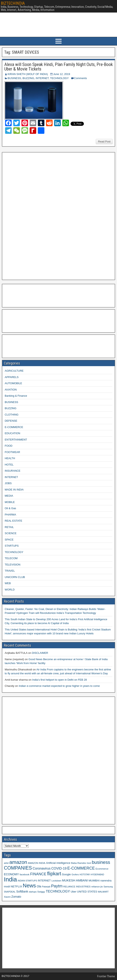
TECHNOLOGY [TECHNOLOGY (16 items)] (58, 891)
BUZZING (28, 78)
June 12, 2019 (62, 74)
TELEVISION (13, 565)
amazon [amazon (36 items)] (18, 862)
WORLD (10, 590)
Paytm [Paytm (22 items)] (57, 886)
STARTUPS (12, 546)
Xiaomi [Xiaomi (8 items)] (7, 897)
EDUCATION (12, 433)
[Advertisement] (35, 216)
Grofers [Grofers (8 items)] (75, 874)
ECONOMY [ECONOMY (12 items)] (11, 874)
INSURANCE (13, 471)
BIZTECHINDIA (13, 3)
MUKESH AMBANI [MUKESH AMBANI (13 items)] (75, 880)
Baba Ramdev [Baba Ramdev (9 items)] (79, 863)
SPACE (9, 540)
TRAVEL (10, 571)
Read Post (104, 141)
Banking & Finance (16, 396)
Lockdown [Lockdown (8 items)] (56, 881)
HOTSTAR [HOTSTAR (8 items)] (85, 874)
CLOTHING (12, 415)
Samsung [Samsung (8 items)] (108, 887)
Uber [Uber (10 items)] (74, 892)
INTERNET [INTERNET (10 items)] (44, 881)
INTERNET (42, 78)
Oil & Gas (10, 508)
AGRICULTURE (14, 371)
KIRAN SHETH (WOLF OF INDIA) (28, 74)
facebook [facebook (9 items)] (25, 874)
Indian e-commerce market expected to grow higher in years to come (59, 686)
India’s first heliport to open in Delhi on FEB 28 (59, 680)
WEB (8, 583)
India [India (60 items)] (10, 879)
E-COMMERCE (14, 427)
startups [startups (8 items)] (33, 892)
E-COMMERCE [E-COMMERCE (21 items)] (81, 868)
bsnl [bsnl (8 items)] (89, 863)
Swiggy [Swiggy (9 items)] (41, 892)
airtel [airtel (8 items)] (6, 863)
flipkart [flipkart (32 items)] (54, 874)
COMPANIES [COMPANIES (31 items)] (18, 868)
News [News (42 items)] (29, 886)
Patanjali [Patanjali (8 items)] (46, 887)
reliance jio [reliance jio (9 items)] (97, 886)
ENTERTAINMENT (16, 440)
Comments (80, 78)
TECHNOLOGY (59, 78)
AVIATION (11, 390)
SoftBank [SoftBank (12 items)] (22, 891)
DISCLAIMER (40, 653)
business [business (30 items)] (101, 862)
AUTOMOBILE (13, 383)
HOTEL (9, 465)
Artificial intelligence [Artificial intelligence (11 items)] (58, 863)
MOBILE (10, 502)
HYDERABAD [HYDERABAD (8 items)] (97, 874)
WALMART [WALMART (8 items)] (103, 892)
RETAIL (9, 527)
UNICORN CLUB (15, 577)
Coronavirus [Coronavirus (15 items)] (42, 868)
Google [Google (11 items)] (66, 874)
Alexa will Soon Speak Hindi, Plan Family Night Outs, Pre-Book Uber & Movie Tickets (59, 67)
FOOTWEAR (12, 452)
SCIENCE (11, 533)
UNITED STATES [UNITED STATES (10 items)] (87, 892)
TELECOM (11, 558)
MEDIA (9, 496)
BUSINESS (14, 78)
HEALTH (10, 458)
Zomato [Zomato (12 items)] (16, 897)
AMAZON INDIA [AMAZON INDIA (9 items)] (37, 863)
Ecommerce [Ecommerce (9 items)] (102, 869)
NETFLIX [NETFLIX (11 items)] (16, 886)
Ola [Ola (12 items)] (39, 886)
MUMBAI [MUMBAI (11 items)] (94, 881)
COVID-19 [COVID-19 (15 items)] (59, 868)
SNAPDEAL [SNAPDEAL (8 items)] (10, 892)
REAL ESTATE (13, 521)
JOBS (8, 483)
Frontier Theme (106, 976)
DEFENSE (11, 421)
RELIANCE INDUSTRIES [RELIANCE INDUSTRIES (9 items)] (77, 886)
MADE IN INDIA (14, 490)
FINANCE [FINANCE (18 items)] (38, 874)
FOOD (9, 446)
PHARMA (10, 515)
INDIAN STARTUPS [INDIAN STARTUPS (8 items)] (27, 881)
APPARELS (12, 377)
